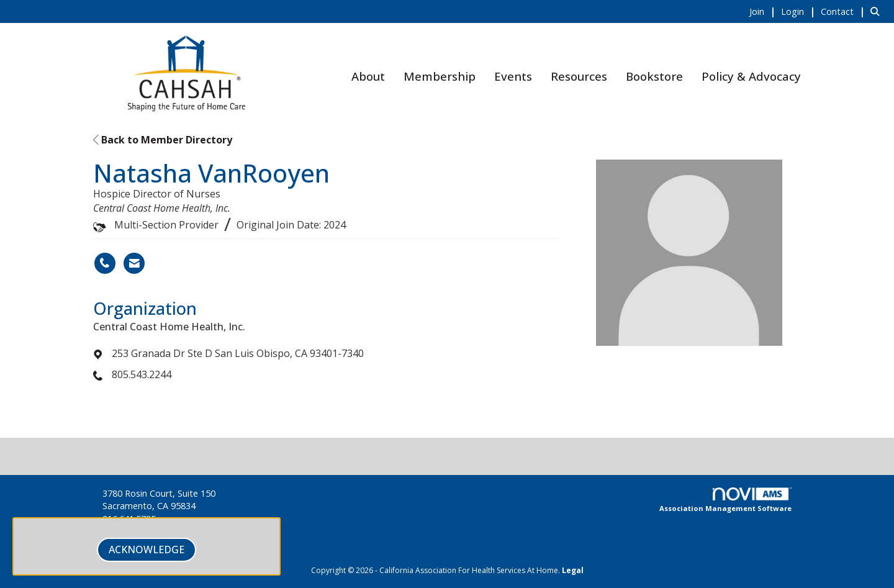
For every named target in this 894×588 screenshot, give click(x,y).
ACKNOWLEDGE (147, 550)
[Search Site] (878, 11)
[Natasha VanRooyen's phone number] (105, 263)
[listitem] (764, 11)
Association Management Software (725, 500)
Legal (573, 570)
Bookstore (654, 76)
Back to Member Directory (163, 140)
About (368, 76)
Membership (440, 76)
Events (513, 76)
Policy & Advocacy (751, 76)
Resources (579, 76)
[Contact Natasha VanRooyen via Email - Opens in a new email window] (134, 263)
